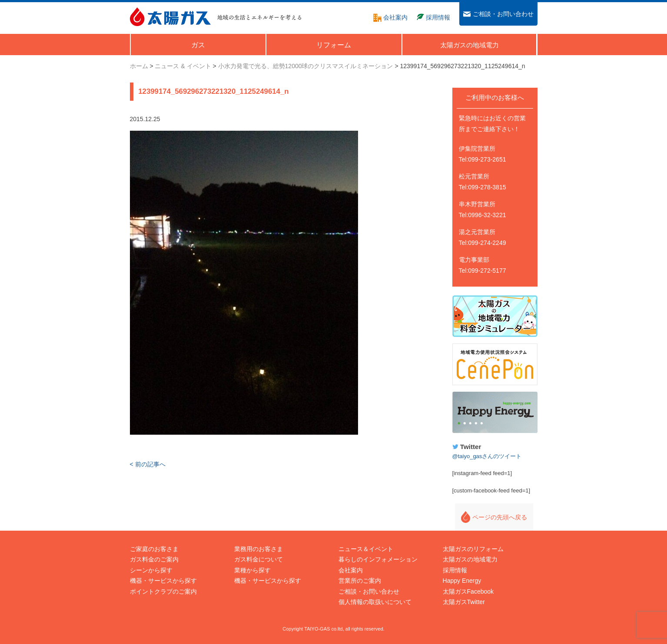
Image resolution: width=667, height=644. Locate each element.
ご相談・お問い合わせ (369, 591)
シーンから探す (151, 570)
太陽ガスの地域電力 (470, 559)
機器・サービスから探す (163, 581)
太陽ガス (170, 17)
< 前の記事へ (148, 464)
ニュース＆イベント (366, 549)
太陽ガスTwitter (464, 602)
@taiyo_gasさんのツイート (487, 456)
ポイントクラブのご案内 (163, 591)
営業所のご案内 (360, 581)
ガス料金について (259, 559)
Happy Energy (495, 413)
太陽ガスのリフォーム (473, 549)
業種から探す (252, 570)
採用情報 (455, 570)
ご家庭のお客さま (154, 549)
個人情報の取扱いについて (375, 602)
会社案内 (351, 570)
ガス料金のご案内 (154, 559)
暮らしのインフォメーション (378, 559)
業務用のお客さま (259, 549)
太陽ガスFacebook (468, 591)
